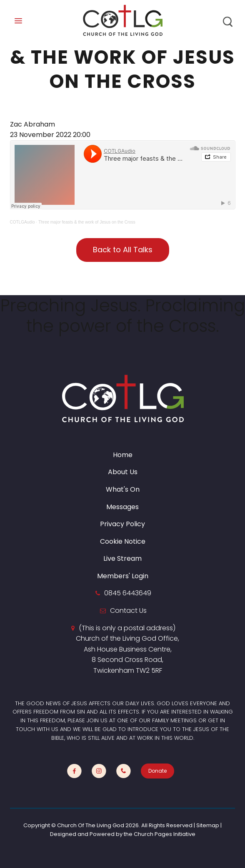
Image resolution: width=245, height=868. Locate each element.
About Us (123, 472)
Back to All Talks (123, 250)
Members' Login (123, 576)
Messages (122, 507)
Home (123, 455)
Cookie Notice (123, 541)
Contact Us (128, 611)
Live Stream (122, 558)
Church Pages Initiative (165, 834)
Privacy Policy (122, 524)
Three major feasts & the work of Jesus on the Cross (87, 222)
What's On (123, 489)
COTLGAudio (22, 222)
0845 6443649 (128, 593)
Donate (157, 771)
